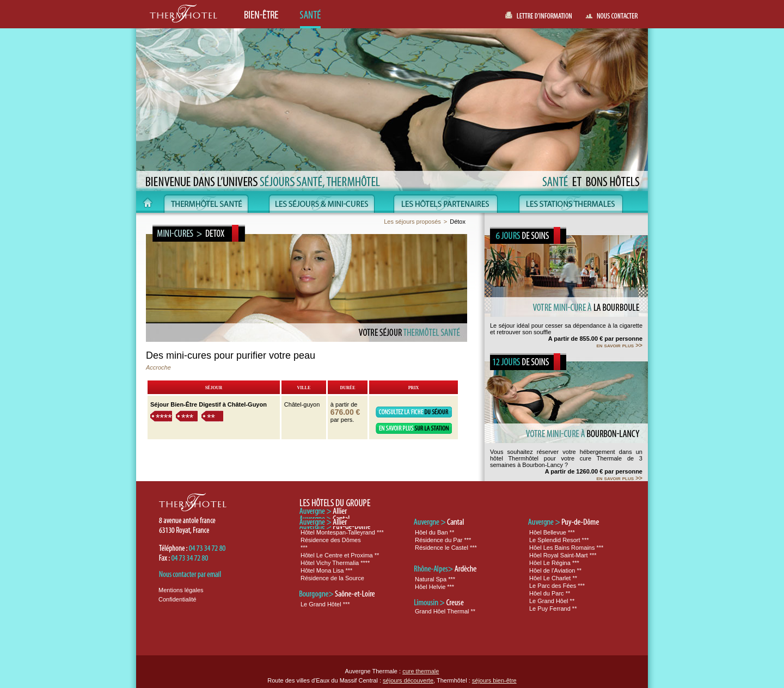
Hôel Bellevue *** (552, 532)
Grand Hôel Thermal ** (445, 611)
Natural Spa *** (435, 579)
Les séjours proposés (412, 222)
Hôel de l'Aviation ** (555, 570)
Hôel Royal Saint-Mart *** (563, 555)
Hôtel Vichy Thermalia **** (335, 563)
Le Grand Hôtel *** (325, 604)
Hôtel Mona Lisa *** (326, 570)
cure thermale (421, 671)
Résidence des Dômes (331, 540)
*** (187, 418)
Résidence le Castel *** (446, 548)
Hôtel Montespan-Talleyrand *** (342, 532)
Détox (458, 222)
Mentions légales (181, 590)
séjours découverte (408, 680)
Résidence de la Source (332, 578)
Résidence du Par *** (443, 540)
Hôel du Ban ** (434, 532)
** (211, 418)
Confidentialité (177, 599)
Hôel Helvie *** (434, 587)
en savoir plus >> (619, 345)
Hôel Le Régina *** (554, 563)
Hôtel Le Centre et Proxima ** (340, 555)
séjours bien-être (494, 680)
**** (164, 418)
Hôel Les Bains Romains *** (566, 548)
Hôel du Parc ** (550, 593)
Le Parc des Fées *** (557, 586)
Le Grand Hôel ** (552, 601)
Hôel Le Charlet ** (553, 578)
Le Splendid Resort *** (559, 540)
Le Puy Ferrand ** (553, 609)
